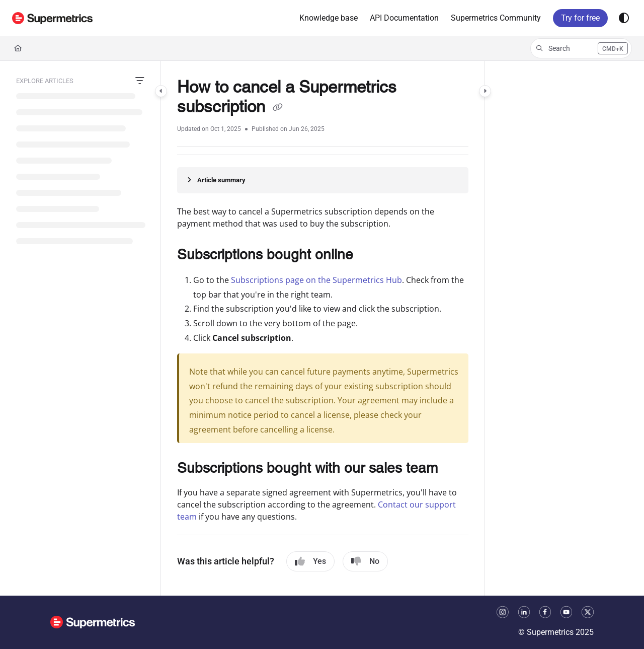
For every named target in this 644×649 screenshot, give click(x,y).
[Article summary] (323, 180)
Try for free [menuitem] (580, 18)
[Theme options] (624, 18)
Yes (310, 561)
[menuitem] (329, 18)
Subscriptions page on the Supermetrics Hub (316, 280)
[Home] (18, 48)
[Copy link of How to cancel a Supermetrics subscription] (278, 108)
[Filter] (140, 81)
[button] (52, 18)
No (365, 561)
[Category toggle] (161, 91)
